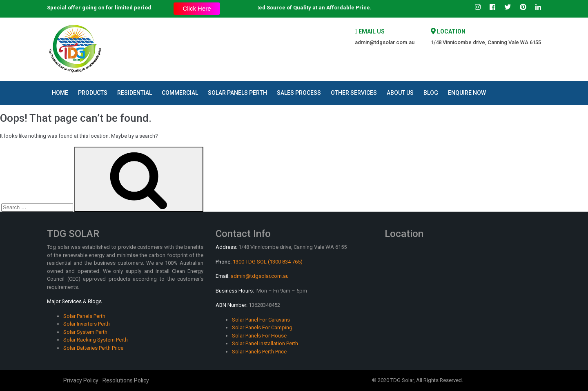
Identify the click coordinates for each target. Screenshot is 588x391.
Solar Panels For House (259, 336)
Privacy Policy (81, 380)
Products (93, 93)
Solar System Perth (85, 332)
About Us (400, 93)
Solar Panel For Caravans (261, 320)
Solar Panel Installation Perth (265, 343)
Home (60, 93)
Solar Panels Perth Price (259, 352)
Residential (135, 93)
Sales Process (299, 93)
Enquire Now (467, 93)
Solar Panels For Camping (262, 327)
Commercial (180, 93)
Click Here (197, 8)
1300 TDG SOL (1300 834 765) (268, 262)
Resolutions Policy (126, 380)
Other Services (354, 93)
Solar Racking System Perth (96, 340)
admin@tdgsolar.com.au (385, 42)
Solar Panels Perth (237, 93)
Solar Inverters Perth (87, 324)
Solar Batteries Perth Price (93, 348)
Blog (431, 93)
